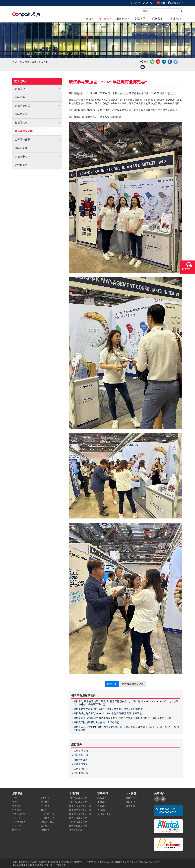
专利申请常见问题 (78, 822)
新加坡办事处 (104, 814)
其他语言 (175, 3)
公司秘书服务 (19, 822)
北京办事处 (103, 798)
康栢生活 (130, 806)
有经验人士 (131, 798)
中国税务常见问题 (78, 802)
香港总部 (102, 810)
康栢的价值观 (38, 106)
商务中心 (45, 810)
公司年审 (17, 826)
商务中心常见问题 (78, 826)
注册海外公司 (81, 755)
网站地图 (65, 862)
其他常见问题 (76, 830)
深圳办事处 (103, 806)
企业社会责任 (38, 165)
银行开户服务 (81, 760)
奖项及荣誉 (38, 123)
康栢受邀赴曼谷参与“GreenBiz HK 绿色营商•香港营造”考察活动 (108, 713)
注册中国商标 (81, 773)
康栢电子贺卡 (38, 157)
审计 (15, 802)
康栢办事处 (38, 97)
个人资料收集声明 (39, 862)
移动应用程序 (78, 862)
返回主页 (112, 684)
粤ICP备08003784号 (149, 862)
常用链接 (91, 862)
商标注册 (17, 830)
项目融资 (45, 830)
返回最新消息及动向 (133, 684)
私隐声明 (23, 862)
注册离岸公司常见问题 (80, 810)
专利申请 (45, 798)
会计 (15, 798)
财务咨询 (17, 810)
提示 (15, 862)
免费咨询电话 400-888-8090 (168, 810)
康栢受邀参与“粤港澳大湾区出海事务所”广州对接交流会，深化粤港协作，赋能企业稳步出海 (123, 718)
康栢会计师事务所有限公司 (125, 862)
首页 (15, 62)
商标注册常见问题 (78, 818)
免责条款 (54, 862)
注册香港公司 (81, 751)
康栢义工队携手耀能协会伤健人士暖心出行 (97, 722)
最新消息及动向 (38, 131)
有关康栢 (24, 62)
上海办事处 (103, 802)
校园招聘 (130, 802)
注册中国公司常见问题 (80, 814)
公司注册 (17, 818)
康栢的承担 (38, 114)
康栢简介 (38, 89)
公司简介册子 (38, 140)
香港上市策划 (81, 764)
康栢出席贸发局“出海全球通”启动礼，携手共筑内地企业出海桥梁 (108, 709)
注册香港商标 (81, 769)
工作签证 (45, 826)
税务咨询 (17, 806)
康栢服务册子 (38, 148)
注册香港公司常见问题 (80, 806)
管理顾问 (45, 802)
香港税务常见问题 (78, 798)
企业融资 (45, 806)
